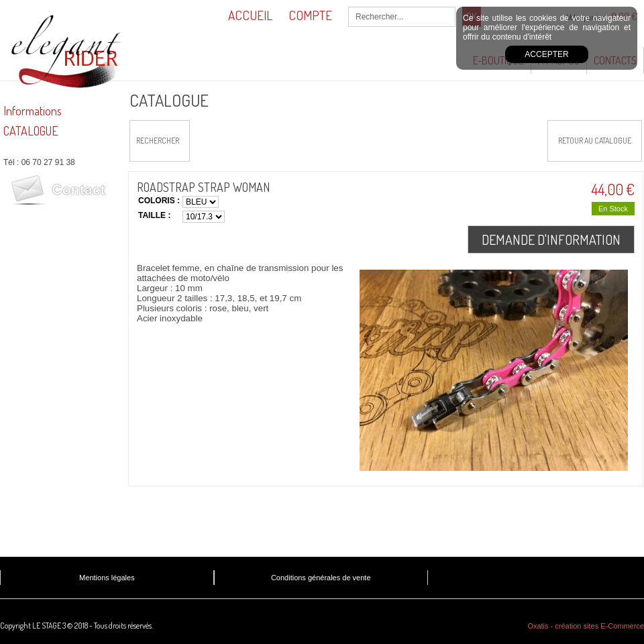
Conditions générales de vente (321, 578)
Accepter (546, 54)
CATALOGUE (31, 131)
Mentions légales (107, 578)
